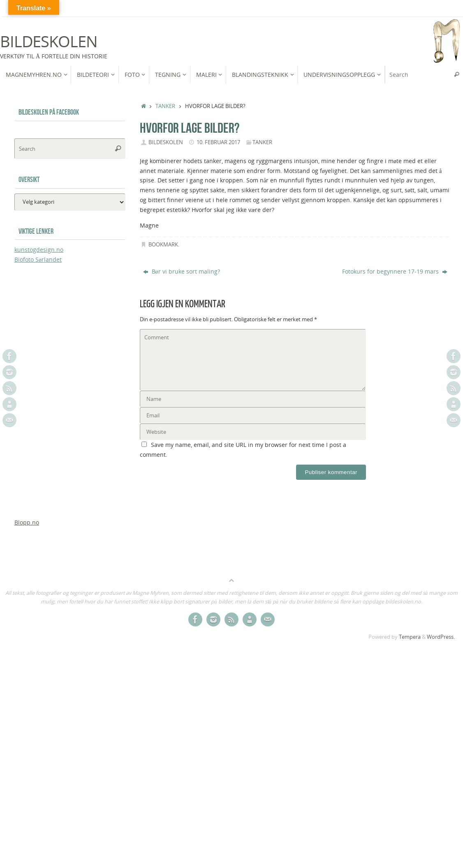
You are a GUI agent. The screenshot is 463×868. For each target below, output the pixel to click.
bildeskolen (166, 142)
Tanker (165, 106)
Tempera (410, 637)
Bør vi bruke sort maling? (182, 271)
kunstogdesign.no (39, 250)
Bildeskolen (49, 41)
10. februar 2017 (218, 142)
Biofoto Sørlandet (38, 259)
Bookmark (163, 245)
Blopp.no (27, 522)
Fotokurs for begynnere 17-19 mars (395, 271)
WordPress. (441, 637)
